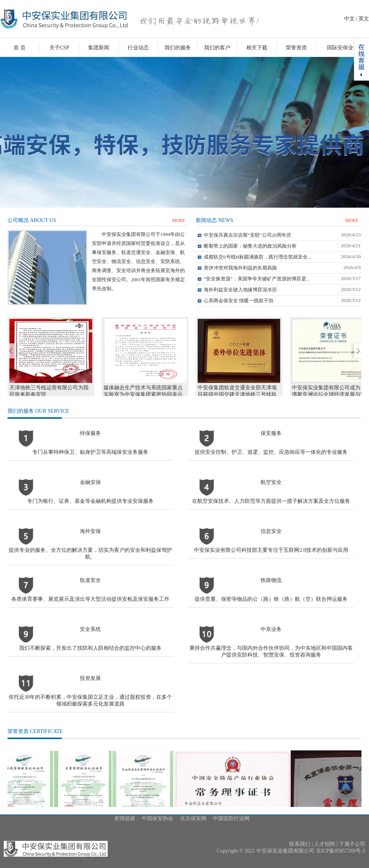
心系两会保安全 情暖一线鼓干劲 (239, 301)
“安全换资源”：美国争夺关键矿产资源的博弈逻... (257, 279)
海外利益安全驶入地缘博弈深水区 (240, 290)
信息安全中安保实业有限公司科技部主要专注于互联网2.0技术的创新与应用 (271, 541)
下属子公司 (352, 844)
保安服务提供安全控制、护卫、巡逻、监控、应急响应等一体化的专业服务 (271, 443)
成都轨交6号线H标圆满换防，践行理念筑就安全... (258, 257)
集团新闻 (99, 48)
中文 (349, 19)
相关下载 (257, 48)
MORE (179, 220)
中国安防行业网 (231, 818)
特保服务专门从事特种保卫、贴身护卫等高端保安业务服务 (90, 443)
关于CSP (59, 48)
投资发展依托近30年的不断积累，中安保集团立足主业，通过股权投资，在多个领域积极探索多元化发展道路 (90, 691)
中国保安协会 (157, 818)
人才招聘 (325, 844)
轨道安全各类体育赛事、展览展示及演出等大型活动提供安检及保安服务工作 (90, 590)
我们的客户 (217, 48)
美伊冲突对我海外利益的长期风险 (240, 268)
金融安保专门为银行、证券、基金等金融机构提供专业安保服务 (90, 492)
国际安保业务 (343, 48)
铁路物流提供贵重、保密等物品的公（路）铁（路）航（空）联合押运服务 (271, 590)
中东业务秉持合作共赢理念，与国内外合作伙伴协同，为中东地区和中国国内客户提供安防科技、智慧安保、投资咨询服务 (271, 642)
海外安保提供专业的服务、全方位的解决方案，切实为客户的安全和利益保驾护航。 (90, 544)
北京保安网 (193, 818)
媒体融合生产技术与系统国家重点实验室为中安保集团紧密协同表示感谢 (143, 394)
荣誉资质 (296, 48)
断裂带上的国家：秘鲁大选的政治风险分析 (250, 246)
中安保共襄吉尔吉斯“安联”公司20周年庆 (248, 235)
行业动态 (138, 48)
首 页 (20, 48)
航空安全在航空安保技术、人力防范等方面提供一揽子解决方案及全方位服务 (271, 492)
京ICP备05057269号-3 (341, 851)
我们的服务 (178, 48)
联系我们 (300, 844)
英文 (364, 19)
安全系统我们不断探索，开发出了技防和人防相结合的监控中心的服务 (90, 639)
